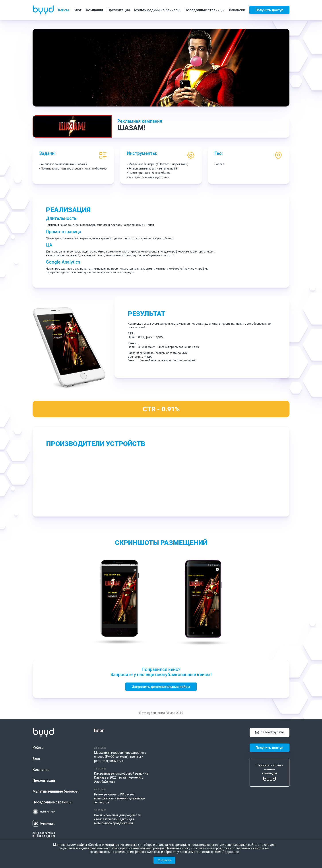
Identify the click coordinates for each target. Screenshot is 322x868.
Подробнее (231, 852)
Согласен (164, 860)
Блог (78, 10)
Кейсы (64, 10)
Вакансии (237, 10)
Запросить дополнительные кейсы (161, 687)
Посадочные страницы (205, 10)
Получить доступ (269, 10)
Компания (94, 10)
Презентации (119, 10)
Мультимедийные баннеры (157, 10)
